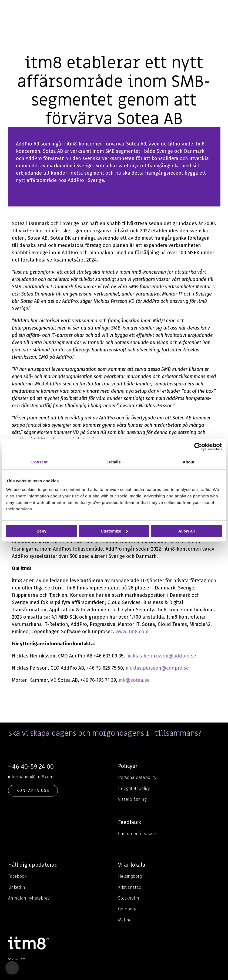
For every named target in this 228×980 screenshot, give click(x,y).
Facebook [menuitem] (17, 876)
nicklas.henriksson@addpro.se (161, 656)
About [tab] (188, 462)
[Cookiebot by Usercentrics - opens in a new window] (198, 446)
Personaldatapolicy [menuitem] (137, 777)
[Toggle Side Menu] (220, 9)
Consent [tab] (39, 462)
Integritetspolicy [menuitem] (134, 789)
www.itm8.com (132, 632)
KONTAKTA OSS (33, 791)
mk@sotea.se (134, 680)
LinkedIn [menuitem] (17, 887)
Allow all (187, 531)
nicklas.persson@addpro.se (157, 668)
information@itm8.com (31, 777)
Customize (114, 531)
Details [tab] (114, 462)
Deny (41, 531)
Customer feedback (137, 834)
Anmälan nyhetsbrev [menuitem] (29, 898)
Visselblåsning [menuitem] (132, 799)
